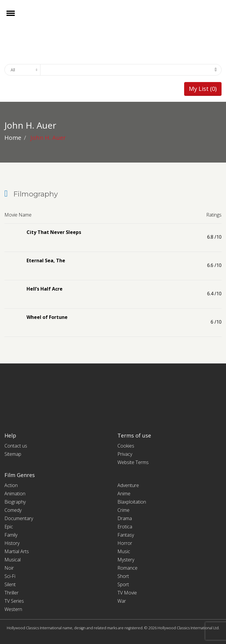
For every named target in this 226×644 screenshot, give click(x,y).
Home (13, 138)
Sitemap (13, 454)
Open (16, 17)
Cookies (126, 446)
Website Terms (133, 462)
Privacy (125, 454)
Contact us (16, 446)
